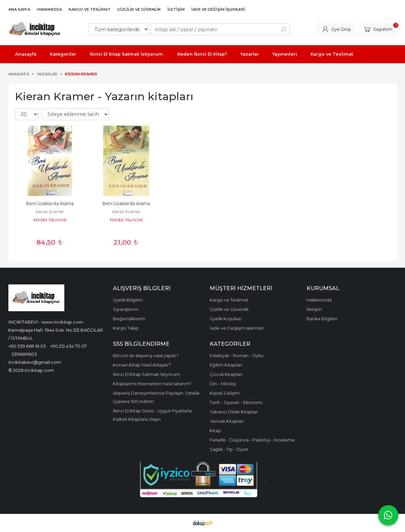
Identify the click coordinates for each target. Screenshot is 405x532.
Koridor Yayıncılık (50, 220)
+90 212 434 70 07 (68, 346)
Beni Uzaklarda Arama (50, 204)
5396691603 (24, 354)
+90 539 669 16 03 (27, 346)
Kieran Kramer (50, 212)
